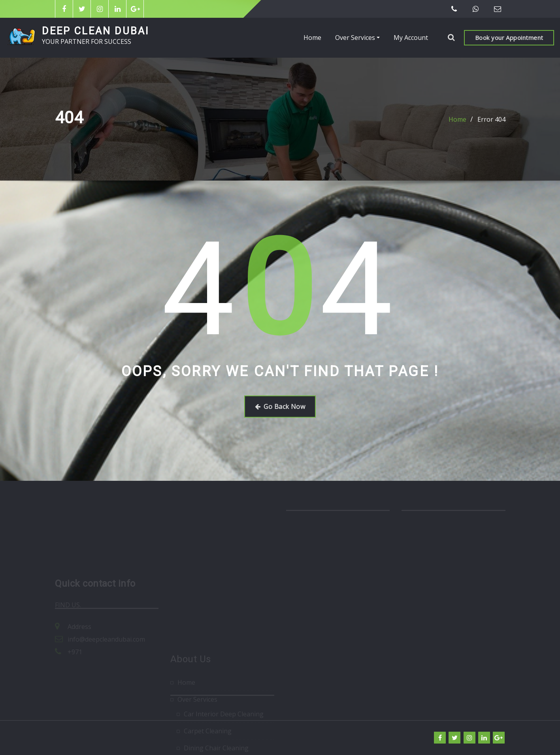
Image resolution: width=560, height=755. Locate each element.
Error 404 (491, 120)
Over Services (357, 38)
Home (312, 38)
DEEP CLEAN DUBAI (96, 31)
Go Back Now (280, 407)
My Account (411, 38)
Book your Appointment (509, 38)
